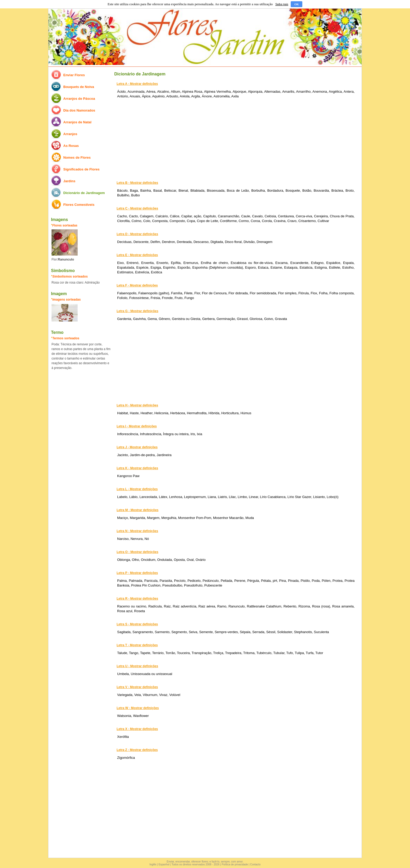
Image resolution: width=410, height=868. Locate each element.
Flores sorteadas (65, 225)
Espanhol (164, 864)
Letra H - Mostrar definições (137, 405)
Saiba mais (282, 4)
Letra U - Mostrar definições (137, 666)
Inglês (153, 864)
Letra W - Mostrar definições (138, 708)
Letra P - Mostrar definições (137, 573)
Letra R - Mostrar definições (137, 599)
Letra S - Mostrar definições (137, 624)
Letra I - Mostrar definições (137, 426)
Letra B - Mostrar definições (137, 183)
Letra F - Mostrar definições (137, 285)
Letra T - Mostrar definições (137, 645)
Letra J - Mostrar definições (137, 447)
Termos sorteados (66, 338)
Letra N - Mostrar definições (137, 531)
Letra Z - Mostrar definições (137, 750)
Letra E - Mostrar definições (137, 255)
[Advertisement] (235, 139)
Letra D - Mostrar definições (137, 234)
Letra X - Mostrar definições (137, 729)
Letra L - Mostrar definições (137, 489)
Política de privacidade (235, 864)
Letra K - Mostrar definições (137, 468)
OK (297, 4)
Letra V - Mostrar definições (137, 687)
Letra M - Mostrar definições (138, 510)
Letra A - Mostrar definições (137, 84)
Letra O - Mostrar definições (137, 552)
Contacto (255, 864)
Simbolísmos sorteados (70, 277)
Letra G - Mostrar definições (137, 311)
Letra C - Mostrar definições (137, 208)
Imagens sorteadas (67, 300)
